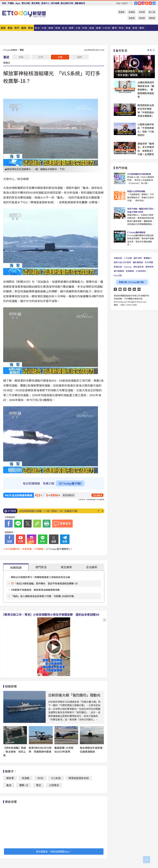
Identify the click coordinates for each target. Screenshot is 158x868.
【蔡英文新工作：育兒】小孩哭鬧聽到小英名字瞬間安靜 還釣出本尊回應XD (51, 614)
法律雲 (142, 12)
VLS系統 (56, 778)
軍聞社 (7, 63)
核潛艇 (26, 778)
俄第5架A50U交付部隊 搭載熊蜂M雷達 (40, 750)
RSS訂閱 (118, 275)
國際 (79, 57)
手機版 (11, 3)
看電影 (122, 12)
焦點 (10, 28)
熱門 (17, 28)
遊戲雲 (152, 18)
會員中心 (45, 3)
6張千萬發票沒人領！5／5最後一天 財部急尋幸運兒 (49, 511)
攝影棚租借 (80, 3)
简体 (4, 3)
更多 (151, 50)
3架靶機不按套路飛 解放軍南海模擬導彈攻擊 (35, 590)
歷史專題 (36, 3)
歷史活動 (26, 3)
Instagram (125, 289)
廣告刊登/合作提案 (122, 262)
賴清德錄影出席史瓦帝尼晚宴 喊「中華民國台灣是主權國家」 (146, 111)
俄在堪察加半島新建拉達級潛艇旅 (91, 750)
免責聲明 (130, 271)
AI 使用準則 (141, 271)
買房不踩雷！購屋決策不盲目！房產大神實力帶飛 (141, 210)
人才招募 (128, 258)
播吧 (24, 28)
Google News (154, 3)
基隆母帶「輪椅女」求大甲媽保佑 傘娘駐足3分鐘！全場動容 (146, 149)
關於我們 (138, 258)
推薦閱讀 (16, 567)
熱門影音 (41, 567)
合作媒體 (149, 262)
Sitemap (128, 267)
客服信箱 (118, 267)
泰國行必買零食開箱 (136, 191)
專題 (30, 28)
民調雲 (132, 12)
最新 (3, 28)
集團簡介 (148, 258)
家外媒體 (55, 3)
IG (143, 3)
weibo (150, 3)
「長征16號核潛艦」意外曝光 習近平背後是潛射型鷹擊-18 (46, 583)
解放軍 (10, 778)
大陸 (60, 57)
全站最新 (92, 567)
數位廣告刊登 (67, 3)
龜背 (9, 785)
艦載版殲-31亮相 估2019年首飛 (65, 750)
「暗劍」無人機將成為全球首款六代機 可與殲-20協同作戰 (42, 596)
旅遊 (58, 28)
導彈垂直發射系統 (79, 778)
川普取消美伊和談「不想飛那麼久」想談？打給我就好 (146, 130)
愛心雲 (152, 12)
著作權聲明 (119, 271)
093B (40, 778)
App (18, 3)
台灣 (41, 57)
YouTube (140, 3)
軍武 (39, 785)
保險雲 (142, 18)
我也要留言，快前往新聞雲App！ (54, 851)
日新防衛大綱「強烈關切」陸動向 (74, 695)
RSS (147, 3)
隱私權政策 (138, 267)
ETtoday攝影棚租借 (136, 232)
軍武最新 (66, 567)
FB (136, 3)
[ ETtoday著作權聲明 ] (58, 549)
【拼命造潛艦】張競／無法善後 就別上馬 (15, 751)
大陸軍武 (54, 785)
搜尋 (131, 3)
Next (98, 511)
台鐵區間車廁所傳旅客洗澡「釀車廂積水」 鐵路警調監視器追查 (146, 89)
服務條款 (149, 267)
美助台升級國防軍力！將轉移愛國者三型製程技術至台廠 (41, 577)
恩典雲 (132, 18)
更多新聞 (97, 495)
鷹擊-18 (24, 785)
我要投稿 (118, 258)
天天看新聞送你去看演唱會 (139, 174)
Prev (102, 511)
